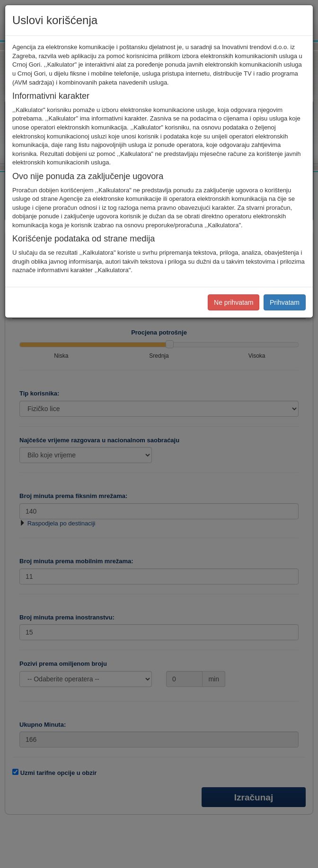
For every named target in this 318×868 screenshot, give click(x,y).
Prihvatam (285, 302)
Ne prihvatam (234, 302)
